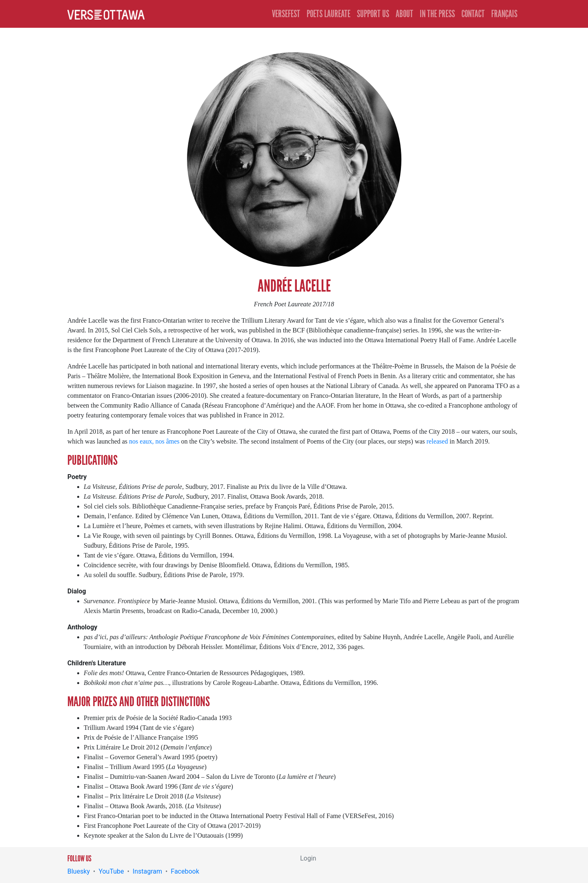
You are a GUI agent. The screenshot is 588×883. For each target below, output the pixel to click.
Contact (473, 14)
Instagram (147, 871)
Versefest (286, 14)
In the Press (437, 14)
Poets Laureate (329, 14)
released (437, 441)
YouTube (111, 871)
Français (504, 14)
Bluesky (79, 871)
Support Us (373, 14)
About (404, 14)
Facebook (185, 871)
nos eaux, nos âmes (154, 441)
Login (308, 858)
